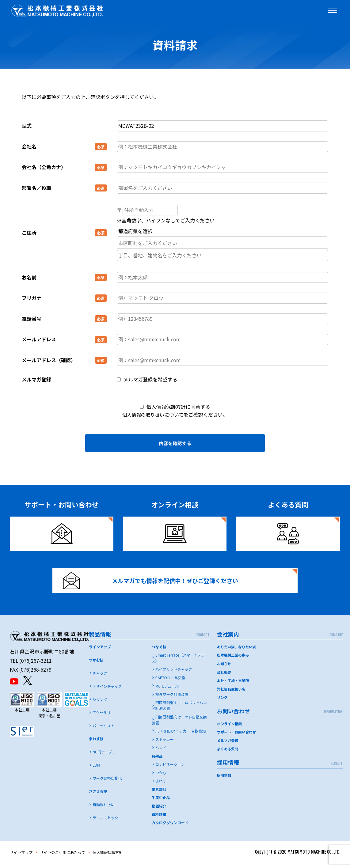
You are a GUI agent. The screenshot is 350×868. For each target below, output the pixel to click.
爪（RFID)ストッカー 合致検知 (181, 736)
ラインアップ (100, 652)
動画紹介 (159, 811)
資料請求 (159, 819)
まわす (161, 786)
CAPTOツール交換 (170, 682)
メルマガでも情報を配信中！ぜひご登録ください (156, 583)
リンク (223, 701)
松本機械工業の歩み (234, 660)
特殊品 (157, 761)
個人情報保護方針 (119, 857)
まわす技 (96, 744)
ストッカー (165, 744)
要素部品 (159, 794)
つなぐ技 (159, 652)
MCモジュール (167, 691)
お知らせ (224, 668)
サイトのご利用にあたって (68, 857)
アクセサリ (102, 717)
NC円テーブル (104, 757)
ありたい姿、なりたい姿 (237, 652)
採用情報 (224, 779)
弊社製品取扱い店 (232, 693)
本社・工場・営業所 (234, 685)
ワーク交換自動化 (107, 783)
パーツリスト (104, 731)
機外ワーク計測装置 (172, 699)
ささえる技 (98, 796)
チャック (100, 678)
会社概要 (224, 677)
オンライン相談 (230, 728)
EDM (96, 770)
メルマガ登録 (228, 744)
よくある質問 (228, 753)
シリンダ (100, 704)
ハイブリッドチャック (174, 674)
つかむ (161, 777)
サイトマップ (23, 857)
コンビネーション (170, 769)
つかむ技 (96, 665)
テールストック (105, 823)
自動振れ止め (104, 810)
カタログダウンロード (170, 827)
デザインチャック (107, 691)
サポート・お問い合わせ (237, 736)
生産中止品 (161, 803)
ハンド (161, 753)
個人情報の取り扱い (143, 415)
